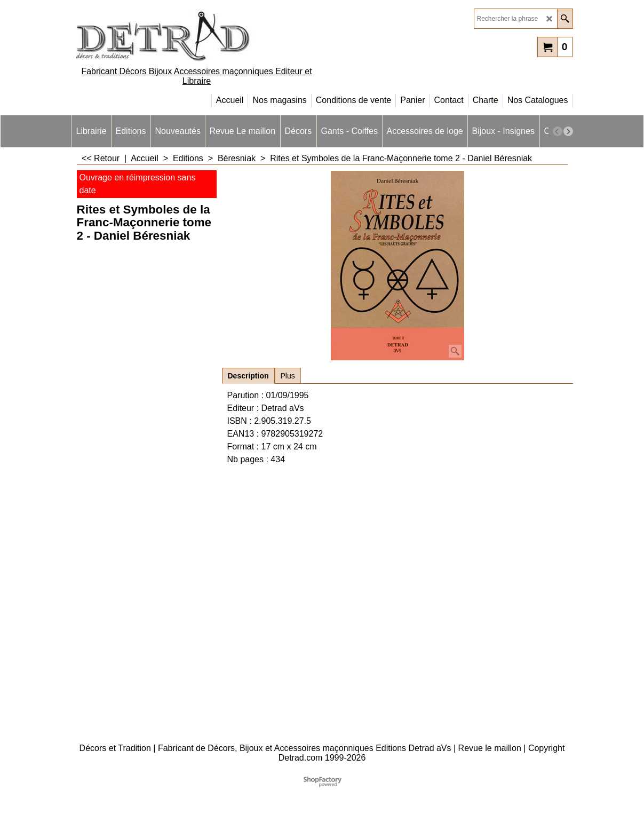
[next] (568, 131)
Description (248, 376)
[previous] (558, 131)
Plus (288, 376)
